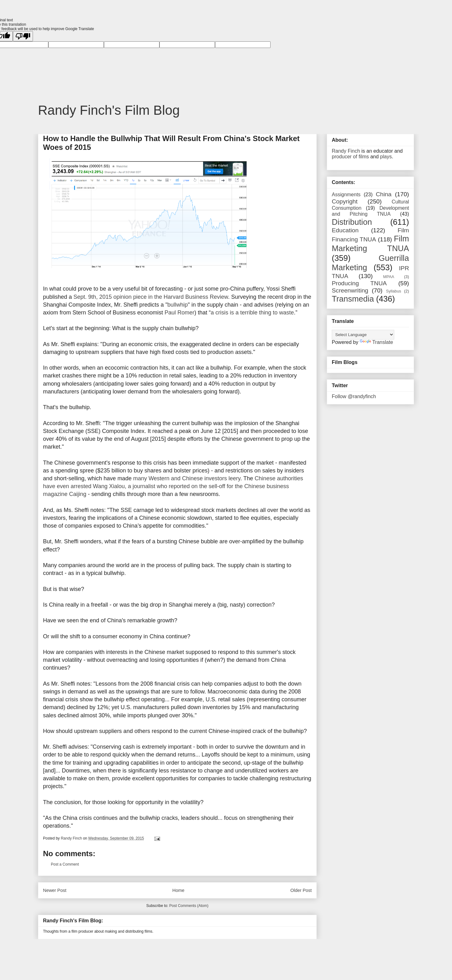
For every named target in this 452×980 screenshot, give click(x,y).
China (384, 194)
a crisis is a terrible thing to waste (252, 313)
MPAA (389, 277)
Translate (376, 342)
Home (178, 890)
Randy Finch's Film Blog (109, 110)
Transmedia (353, 299)
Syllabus (394, 291)
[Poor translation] (23, 36)
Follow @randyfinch (354, 396)
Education (345, 230)
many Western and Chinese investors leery (187, 478)
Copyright (345, 201)
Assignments (346, 195)
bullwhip (178, 305)
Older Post (301, 890)
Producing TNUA (359, 283)
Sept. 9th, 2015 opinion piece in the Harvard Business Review (151, 297)
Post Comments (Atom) (189, 906)
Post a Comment (65, 864)
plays (386, 157)
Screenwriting (350, 290)
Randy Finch (346, 151)
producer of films (350, 157)
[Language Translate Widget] (363, 335)
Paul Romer (179, 313)
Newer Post (55, 890)
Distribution (352, 222)
